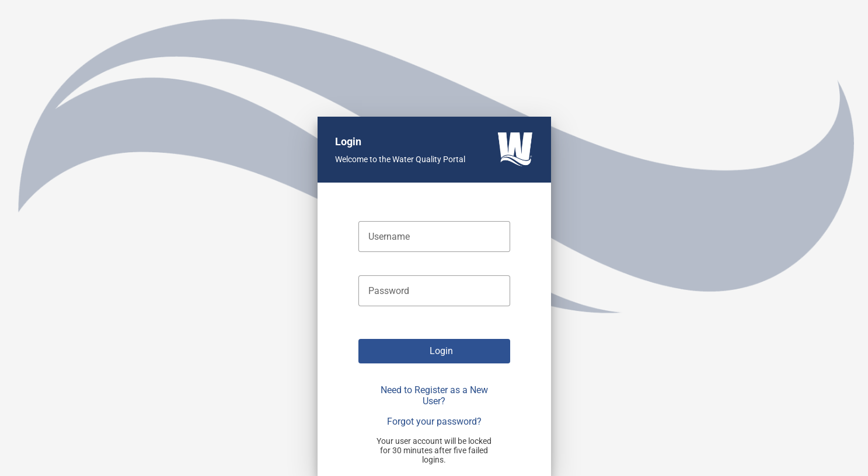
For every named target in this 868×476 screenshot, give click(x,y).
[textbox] (434, 237)
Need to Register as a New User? (434, 395)
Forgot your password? (434, 421)
